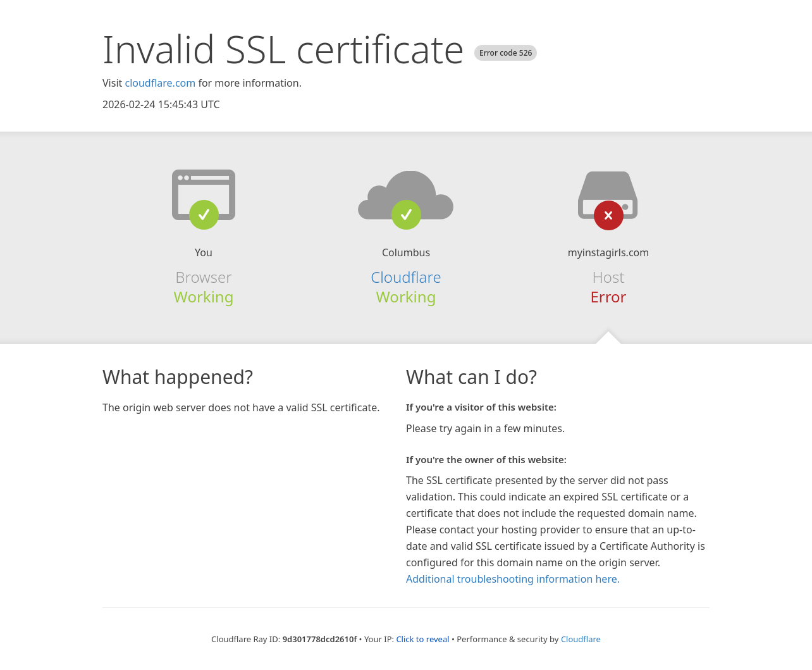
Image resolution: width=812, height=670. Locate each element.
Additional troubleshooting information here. (513, 579)
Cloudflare (406, 277)
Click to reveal (422, 639)
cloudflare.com (160, 83)
